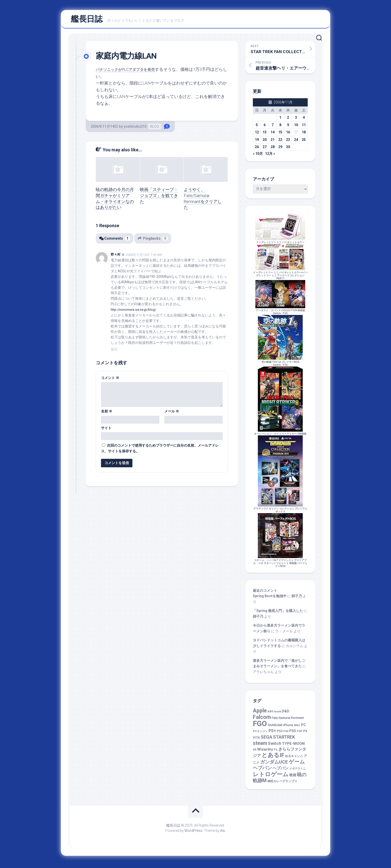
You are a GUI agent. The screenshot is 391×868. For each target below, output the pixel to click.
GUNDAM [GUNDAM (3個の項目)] (275, 727)
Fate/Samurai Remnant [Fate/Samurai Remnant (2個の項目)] (288, 720)
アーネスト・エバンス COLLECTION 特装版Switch (280, 313)
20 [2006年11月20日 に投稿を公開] (265, 142)
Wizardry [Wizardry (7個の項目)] (265, 752)
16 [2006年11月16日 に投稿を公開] (288, 135)
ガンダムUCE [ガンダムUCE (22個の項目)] (274, 764)
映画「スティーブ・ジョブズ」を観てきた (159, 198)
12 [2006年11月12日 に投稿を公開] (257, 135)
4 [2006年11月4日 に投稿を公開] (304, 120)
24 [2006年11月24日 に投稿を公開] (296, 142)
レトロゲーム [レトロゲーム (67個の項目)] (271, 777)
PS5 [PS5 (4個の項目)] (293, 733)
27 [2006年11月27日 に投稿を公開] (265, 149)
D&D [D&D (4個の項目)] (286, 713)
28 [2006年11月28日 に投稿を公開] (273, 149)
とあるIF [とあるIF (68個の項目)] (273, 758)
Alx (223, 833)
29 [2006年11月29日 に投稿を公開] (280, 149)
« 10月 (258, 156)
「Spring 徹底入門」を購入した (278, 613)
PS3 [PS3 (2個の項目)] (280, 734)
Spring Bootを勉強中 (270, 598)
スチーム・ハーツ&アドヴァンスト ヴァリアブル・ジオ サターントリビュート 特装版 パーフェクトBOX (280, 564)
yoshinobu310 (135, 129)
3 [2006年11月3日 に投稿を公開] (296, 120)
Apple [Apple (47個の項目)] (260, 713)
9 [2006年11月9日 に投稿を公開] (288, 127)
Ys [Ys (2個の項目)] (276, 752)
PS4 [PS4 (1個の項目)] (286, 734)
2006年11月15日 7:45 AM (144, 257)
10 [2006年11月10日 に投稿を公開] (296, 127)
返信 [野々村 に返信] (114, 351)
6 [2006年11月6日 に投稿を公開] (265, 127)
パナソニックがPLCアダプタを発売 (129, 72)
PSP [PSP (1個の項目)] (300, 734)
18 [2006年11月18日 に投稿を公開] (304, 135)
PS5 (285, 316)
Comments (115, 241)
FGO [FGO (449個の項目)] (260, 726)
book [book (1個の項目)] (278, 714)
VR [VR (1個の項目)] (255, 752)
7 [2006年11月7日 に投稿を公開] (273, 127)
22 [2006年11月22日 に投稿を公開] (280, 142)
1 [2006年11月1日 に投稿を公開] (280, 120)
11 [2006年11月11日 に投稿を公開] (304, 127)
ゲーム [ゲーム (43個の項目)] (297, 764)
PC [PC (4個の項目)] (303, 727)
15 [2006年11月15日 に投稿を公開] (280, 135)
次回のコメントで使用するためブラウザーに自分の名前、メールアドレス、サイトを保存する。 (160, 450)
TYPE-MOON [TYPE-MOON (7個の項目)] (293, 746)
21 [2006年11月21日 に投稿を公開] (273, 142)
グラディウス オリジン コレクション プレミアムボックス (280, 511)
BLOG (155, 129)
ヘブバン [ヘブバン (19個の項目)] (262, 771)
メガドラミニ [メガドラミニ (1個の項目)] (297, 771)
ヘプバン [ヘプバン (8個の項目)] (281, 771)
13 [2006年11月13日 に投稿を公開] (265, 135)
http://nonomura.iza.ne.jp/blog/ (136, 312)
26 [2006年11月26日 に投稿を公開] (257, 149)
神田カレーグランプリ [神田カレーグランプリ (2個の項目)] (282, 784)
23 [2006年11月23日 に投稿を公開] (288, 142)
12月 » (270, 156)
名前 (107, 413)
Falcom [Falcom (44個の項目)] (262, 720)
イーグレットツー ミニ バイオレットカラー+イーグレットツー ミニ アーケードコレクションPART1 (280, 276)
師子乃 (297, 598)
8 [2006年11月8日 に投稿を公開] (280, 127)
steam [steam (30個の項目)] (260, 746)
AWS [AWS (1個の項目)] (271, 714)
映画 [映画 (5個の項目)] (293, 777)
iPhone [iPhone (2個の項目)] (288, 727)
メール (172, 413)
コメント (110, 380)
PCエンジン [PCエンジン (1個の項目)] (260, 734)
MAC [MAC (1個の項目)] (297, 727)
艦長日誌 (87, 20)
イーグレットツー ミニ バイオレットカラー (280, 243)
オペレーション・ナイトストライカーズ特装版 (280, 434)
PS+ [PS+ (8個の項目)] (272, 733)
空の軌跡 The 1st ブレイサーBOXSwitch (280, 364)
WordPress (194, 833)
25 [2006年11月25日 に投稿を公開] (304, 142)
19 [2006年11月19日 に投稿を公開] (257, 142)
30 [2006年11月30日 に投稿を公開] (288, 149)
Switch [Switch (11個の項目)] (275, 746)
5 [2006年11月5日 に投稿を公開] (257, 127)
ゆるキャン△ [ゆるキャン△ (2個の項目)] (294, 759)
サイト (106, 430)
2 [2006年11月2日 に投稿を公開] (288, 120)
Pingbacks (154, 241)
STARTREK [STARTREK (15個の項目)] (284, 739)
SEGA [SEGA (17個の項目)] (266, 739)
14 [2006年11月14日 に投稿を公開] (273, 135)
